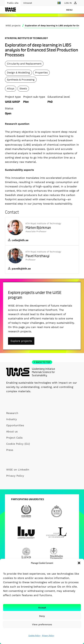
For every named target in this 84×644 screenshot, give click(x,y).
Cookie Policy (34, 636)
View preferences (42, 624)
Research (12, 413)
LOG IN (68, 3)
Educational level (59, 97)
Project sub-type (34, 97)
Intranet (28, 3)
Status (9, 108)
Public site (13, 3)
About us (12, 431)
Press (10, 450)
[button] (79, 563)
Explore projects (21, 341)
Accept (42, 608)
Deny (42, 616)
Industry (12, 419)
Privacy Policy (48, 636)
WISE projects (13, 25)
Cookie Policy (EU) (18, 444)
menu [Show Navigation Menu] (69, 10)
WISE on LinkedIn (18, 470)
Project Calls (14, 438)
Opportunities (15, 425)
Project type (13, 97)
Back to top (43, 362)
